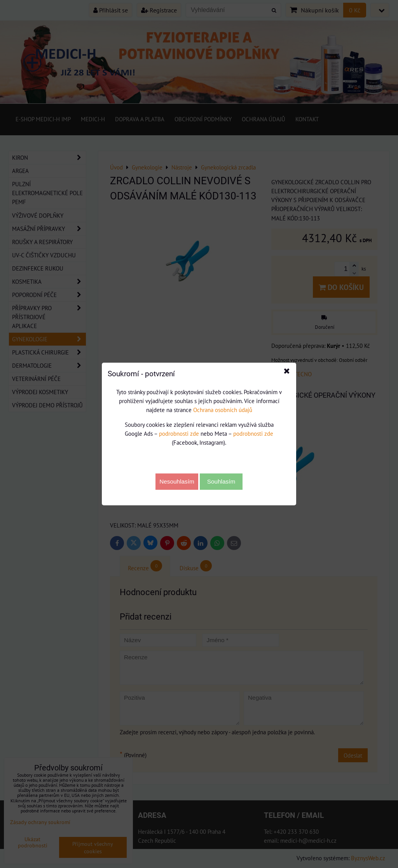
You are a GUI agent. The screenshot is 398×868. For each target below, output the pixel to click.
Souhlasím (221, 481)
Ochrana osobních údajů (223, 410)
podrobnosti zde (179, 433)
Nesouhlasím (177, 481)
